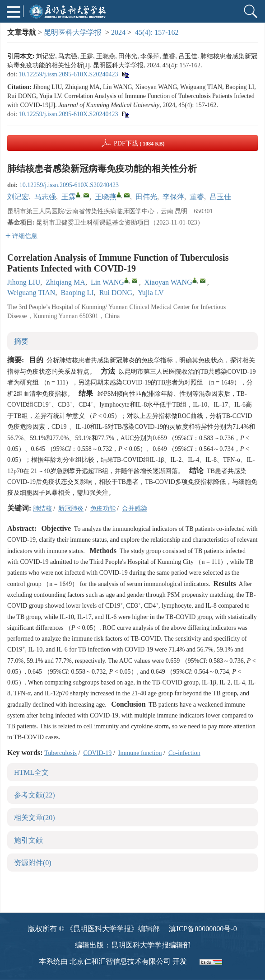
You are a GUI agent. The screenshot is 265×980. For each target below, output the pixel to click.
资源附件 (33, 863)
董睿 (197, 197)
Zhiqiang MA (65, 282)
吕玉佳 (220, 197)
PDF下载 (139, 143)
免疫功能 (103, 509)
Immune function (140, 753)
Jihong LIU (24, 282)
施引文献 (28, 840)
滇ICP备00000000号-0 (203, 929)
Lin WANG (107, 282)
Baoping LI (77, 293)
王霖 (69, 197)
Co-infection (184, 753)
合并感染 (135, 509)
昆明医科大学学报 (73, 32)
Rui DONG (116, 293)
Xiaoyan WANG (168, 282)
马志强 (45, 197)
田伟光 (146, 197)
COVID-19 (97, 753)
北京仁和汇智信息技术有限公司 (120, 961)
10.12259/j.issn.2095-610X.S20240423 (68, 74)
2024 (118, 32)
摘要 (21, 341)
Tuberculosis (60, 753)
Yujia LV (151, 293)
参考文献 (35, 795)
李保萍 (173, 197)
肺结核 (42, 509)
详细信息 (21, 236)
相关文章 (35, 818)
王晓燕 (106, 197)
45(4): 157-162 (157, 32)
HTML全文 (31, 772)
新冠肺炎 (71, 509)
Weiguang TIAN (31, 293)
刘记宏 (18, 197)
